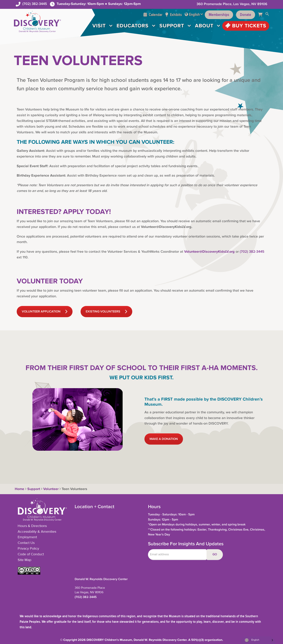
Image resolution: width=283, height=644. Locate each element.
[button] (267, 15)
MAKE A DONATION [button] (164, 439)
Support (172, 26)
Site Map (24, 560)
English (194, 15)
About (204, 26)
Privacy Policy (28, 549)
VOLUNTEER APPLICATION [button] (45, 312)
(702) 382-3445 (35, 4)
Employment (27, 537)
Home (19, 489)
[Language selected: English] (258, 640)
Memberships (219, 15)
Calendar (153, 15)
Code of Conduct (31, 554)
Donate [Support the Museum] (246, 15)
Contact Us (26, 543)
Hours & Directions (32, 526)
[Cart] (262, 15)
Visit (99, 26)
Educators (133, 26)
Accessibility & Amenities (37, 532)
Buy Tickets (246, 26)
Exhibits (174, 15)
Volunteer (51, 489)
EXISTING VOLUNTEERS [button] (106, 312)
